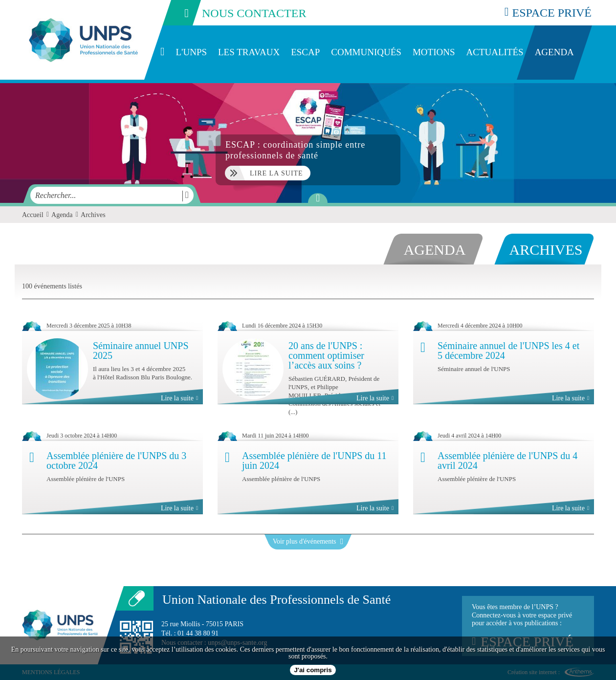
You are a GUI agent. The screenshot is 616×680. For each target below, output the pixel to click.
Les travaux (249, 52)
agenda (435, 250)
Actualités (495, 52)
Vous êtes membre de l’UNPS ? (528, 626)
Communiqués (366, 52)
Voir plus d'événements (308, 541)
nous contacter (234, 13)
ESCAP (305, 52)
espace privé (548, 12)
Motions (434, 52)
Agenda (554, 52)
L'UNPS (191, 52)
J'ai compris (313, 670)
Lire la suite (179, 398)
